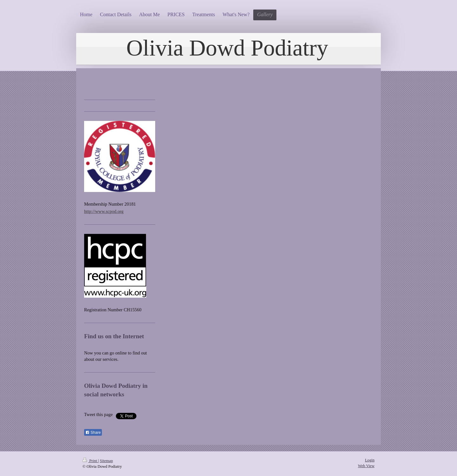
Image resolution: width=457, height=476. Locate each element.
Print (90, 461)
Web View (366, 466)
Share (93, 433)
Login (370, 460)
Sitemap (106, 461)
